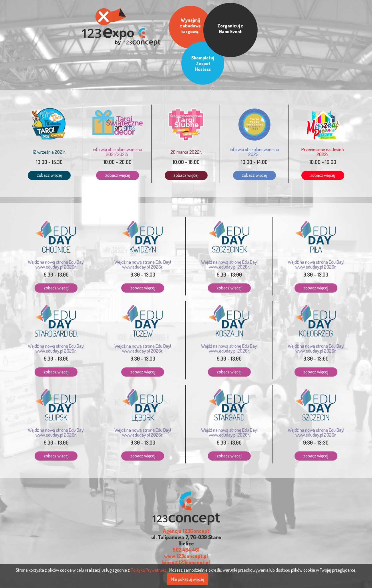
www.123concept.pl (186, 529)
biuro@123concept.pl (186, 535)
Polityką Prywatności (149, 570)
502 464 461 (186, 522)
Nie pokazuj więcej (188, 579)
